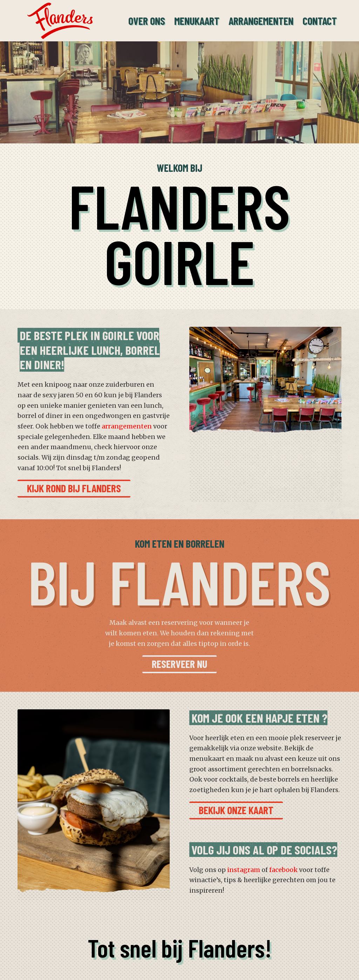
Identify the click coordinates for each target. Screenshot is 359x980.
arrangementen (127, 426)
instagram (244, 870)
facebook (283, 870)
